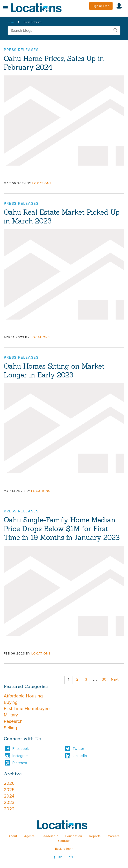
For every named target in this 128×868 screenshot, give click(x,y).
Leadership (50, 836)
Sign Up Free (101, 6)
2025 (9, 790)
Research (13, 721)
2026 (9, 783)
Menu (5, 8)
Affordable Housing (23, 696)
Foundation (74, 836)
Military (11, 715)
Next (115, 679)
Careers (114, 836)
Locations (42, 183)
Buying (11, 702)
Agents (29, 836)
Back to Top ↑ (64, 849)
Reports (95, 836)
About (13, 836)
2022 (9, 809)
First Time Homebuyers (27, 708)
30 (104, 679)
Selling (10, 728)
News (11, 22)
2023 (9, 802)
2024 (9, 796)
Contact (64, 841)
